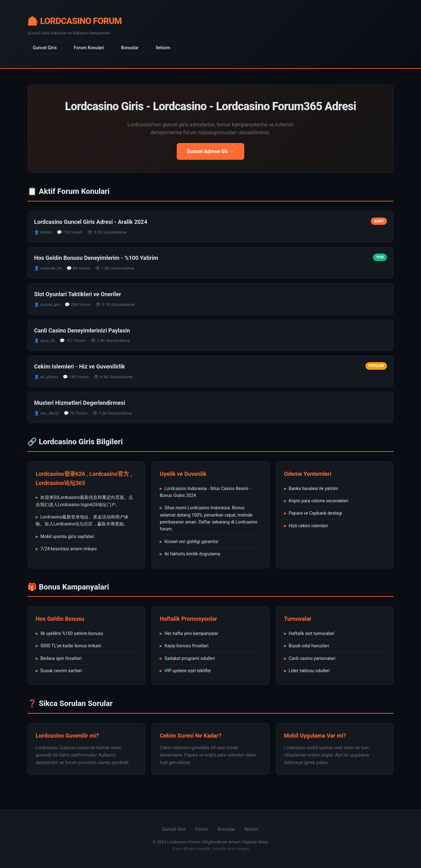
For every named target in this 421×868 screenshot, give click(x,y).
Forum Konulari (89, 48)
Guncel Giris (45, 48)
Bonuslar (130, 48)
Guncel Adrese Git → (210, 151)
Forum (202, 829)
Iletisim (163, 48)
